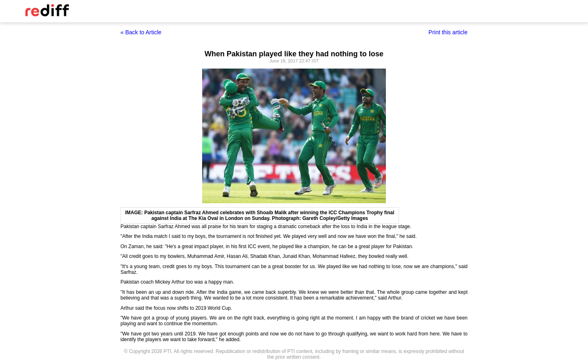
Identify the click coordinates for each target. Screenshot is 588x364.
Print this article (448, 32)
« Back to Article (141, 32)
